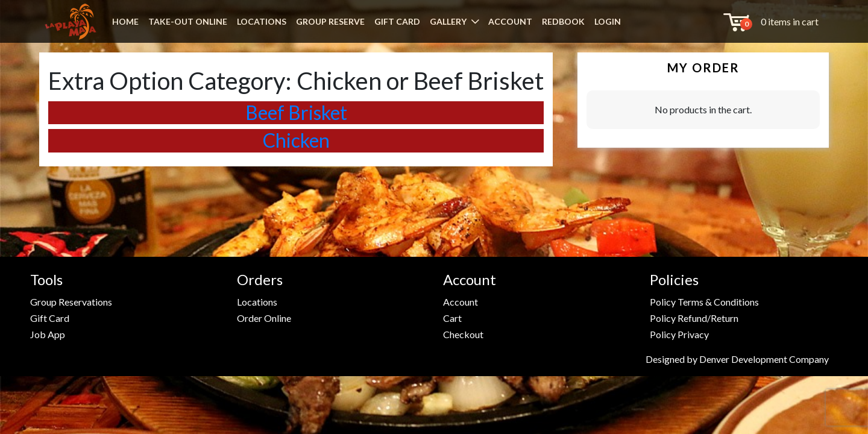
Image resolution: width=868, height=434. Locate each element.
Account (461, 302)
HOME (125, 21)
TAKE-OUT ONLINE (188, 21)
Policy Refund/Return (694, 318)
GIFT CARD (397, 21)
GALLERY (448, 21)
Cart (452, 318)
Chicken (296, 140)
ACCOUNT (510, 21)
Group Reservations (71, 302)
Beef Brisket (296, 112)
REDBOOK (563, 21)
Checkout (463, 334)
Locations (257, 302)
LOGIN (608, 21)
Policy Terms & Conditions (704, 302)
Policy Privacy (679, 334)
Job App (48, 334)
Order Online (264, 318)
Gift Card (50, 318)
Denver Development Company (764, 359)
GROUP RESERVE (330, 21)
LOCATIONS (262, 21)
